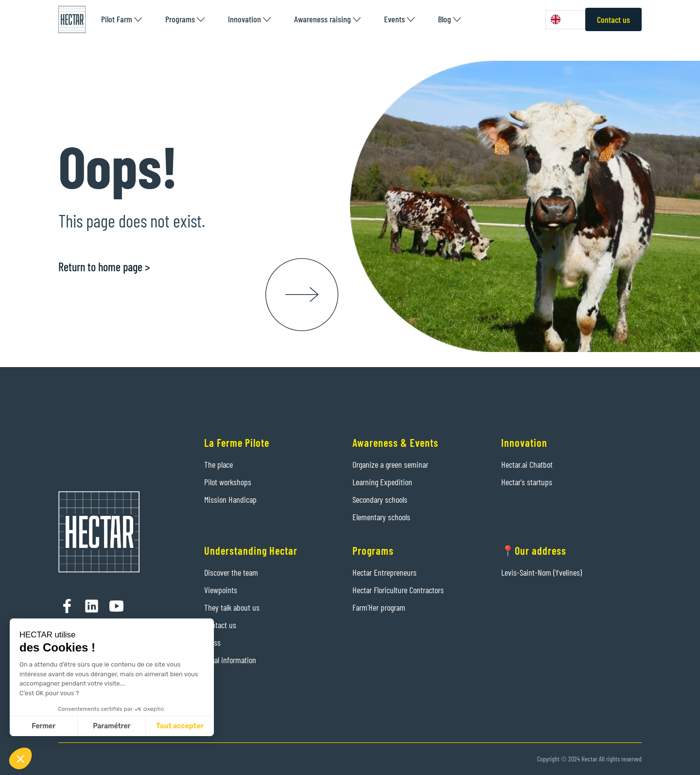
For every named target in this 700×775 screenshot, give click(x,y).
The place (219, 464)
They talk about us (232, 607)
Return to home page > (104, 267)
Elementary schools (381, 517)
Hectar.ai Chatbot (527, 464)
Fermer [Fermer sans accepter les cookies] (44, 726)
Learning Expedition (382, 482)
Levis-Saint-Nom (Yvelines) (542, 572)
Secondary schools (380, 499)
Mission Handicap (230, 499)
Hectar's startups (527, 482)
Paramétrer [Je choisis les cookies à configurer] (112, 726)
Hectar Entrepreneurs (385, 572)
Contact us (613, 19)
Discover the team (231, 572)
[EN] (565, 20)
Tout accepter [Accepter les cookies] (180, 726)
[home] (72, 19)
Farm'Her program (379, 607)
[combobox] (565, 20)
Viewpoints (221, 590)
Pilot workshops (228, 482)
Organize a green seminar (390, 464)
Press (212, 642)
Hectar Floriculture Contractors (398, 590)
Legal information (230, 660)
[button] (122, 19)
